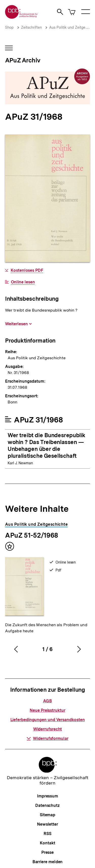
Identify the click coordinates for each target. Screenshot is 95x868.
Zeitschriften (31, 27)
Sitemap (48, 815)
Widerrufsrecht (48, 729)
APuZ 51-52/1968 (32, 535)
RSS (48, 834)
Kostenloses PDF (27, 270)
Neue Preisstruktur (47, 710)
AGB (48, 701)
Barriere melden (48, 862)
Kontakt (47, 843)
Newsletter (48, 824)
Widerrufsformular (47, 738)
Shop (9, 27)
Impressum (48, 796)
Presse (48, 852)
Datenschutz (48, 805)
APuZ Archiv (23, 60)
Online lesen (23, 282)
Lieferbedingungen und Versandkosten (48, 720)
